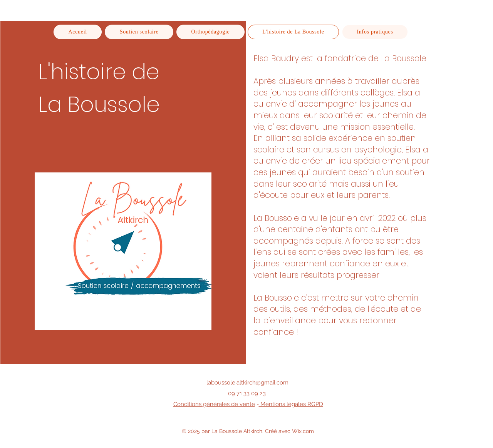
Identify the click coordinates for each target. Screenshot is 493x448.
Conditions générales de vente (214, 404)
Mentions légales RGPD (291, 404)
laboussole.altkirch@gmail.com (247, 383)
